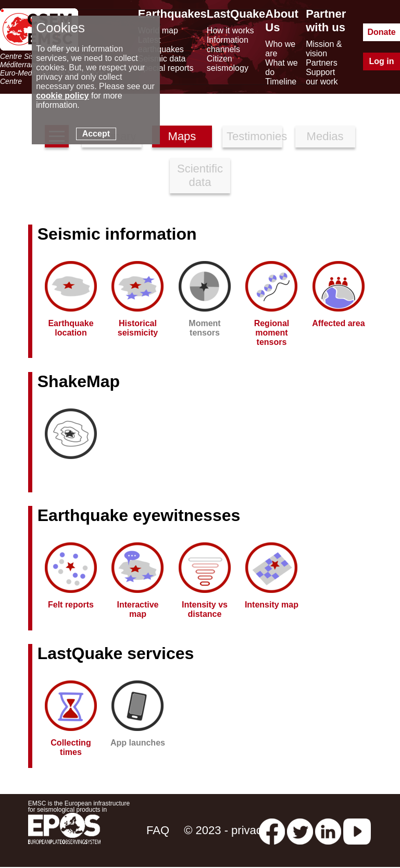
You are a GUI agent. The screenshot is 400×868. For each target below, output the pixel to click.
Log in (382, 61)
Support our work (322, 77)
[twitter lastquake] (300, 830)
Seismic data (162, 59)
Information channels (228, 45)
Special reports (166, 68)
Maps (182, 136)
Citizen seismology (228, 63)
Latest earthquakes (161, 45)
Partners (321, 63)
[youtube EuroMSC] (357, 830)
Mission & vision (324, 49)
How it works (230, 30)
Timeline (281, 82)
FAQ (158, 830)
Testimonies (254, 136)
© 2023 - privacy (226, 830)
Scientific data (200, 175)
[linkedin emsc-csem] (328, 830)
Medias (325, 136)
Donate (381, 32)
